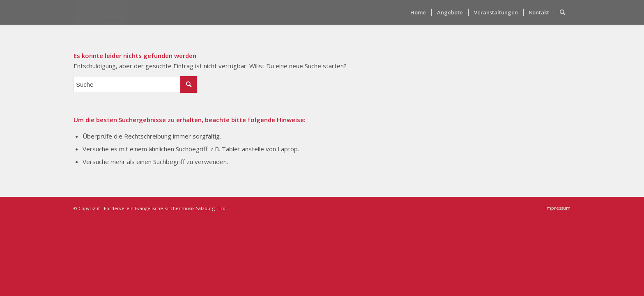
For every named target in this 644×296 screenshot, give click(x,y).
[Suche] (562, 12)
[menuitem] (418, 12)
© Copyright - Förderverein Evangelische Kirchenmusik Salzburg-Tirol (150, 208)
